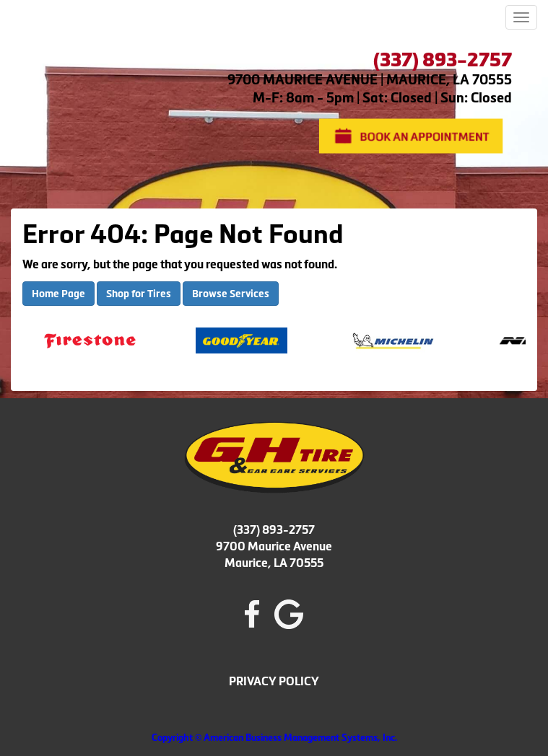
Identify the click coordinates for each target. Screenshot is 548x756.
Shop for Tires (139, 294)
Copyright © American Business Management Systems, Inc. (274, 738)
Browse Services (231, 294)
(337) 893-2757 (274, 529)
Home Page (58, 294)
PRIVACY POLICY (274, 681)
